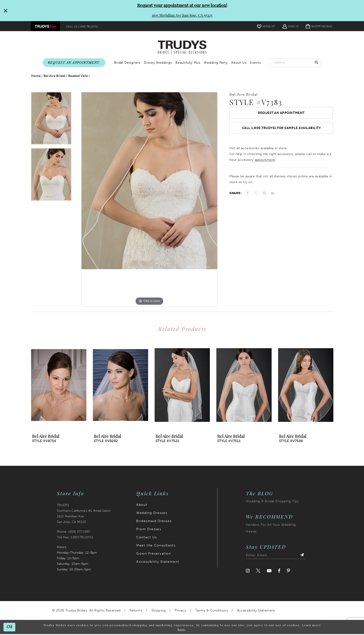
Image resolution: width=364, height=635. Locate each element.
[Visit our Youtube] (269, 572)
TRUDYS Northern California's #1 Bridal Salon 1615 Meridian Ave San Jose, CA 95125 (84, 515)
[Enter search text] (295, 63)
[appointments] (74, 63)
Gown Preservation (154, 555)
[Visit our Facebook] (279, 572)
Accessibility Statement (158, 563)
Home (36, 77)
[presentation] (59, 386)
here (181, 630)
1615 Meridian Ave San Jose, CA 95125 (182, 15)
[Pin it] (264, 195)
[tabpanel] (51, 121)
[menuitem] (45, 26)
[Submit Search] (317, 63)
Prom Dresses (149, 530)
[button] (290, 26)
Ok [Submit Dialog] (10, 628)
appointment (265, 162)
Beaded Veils (78, 77)
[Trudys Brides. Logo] (182, 48)
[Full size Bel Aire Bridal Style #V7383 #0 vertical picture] (149, 200)
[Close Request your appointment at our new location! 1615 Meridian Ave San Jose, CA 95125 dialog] (5, 10)
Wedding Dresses (152, 514)
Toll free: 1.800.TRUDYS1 (75, 538)
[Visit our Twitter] (258, 572)
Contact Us (146, 538)
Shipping (159, 612)
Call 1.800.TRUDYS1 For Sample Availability (281, 130)
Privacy (180, 612)
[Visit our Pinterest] (289, 572)
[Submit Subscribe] (302, 556)
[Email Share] (273, 195)
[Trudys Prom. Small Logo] (45, 26)
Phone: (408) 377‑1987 (73, 533)
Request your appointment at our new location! (182, 5)
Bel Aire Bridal (54, 77)
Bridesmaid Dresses (154, 522)
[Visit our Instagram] (248, 572)
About (142, 506)
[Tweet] (256, 195)
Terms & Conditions (212, 612)
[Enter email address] (276, 556)
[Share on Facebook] (248, 195)
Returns (136, 612)
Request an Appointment (281, 114)
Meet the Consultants (156, 547)
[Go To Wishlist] (266, 26)
